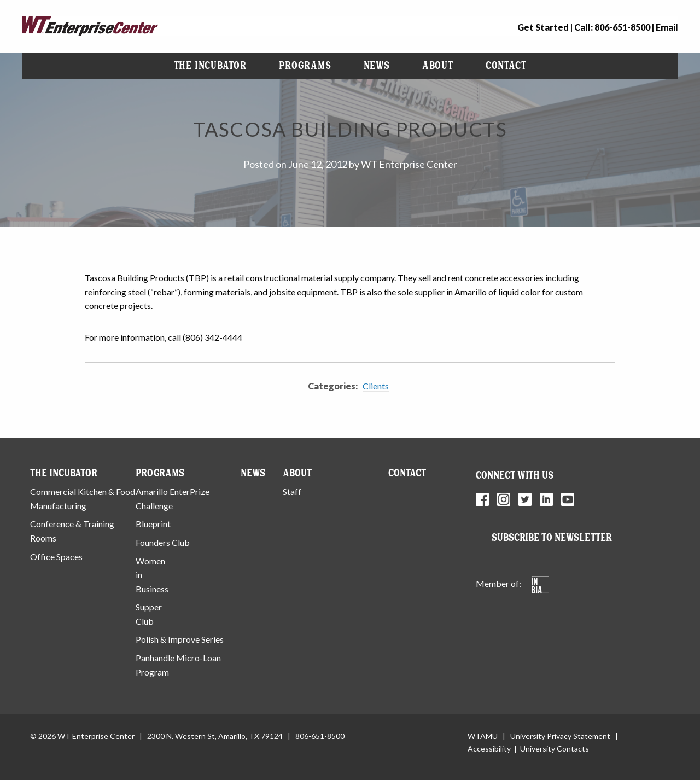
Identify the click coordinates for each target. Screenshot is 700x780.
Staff (292, 491)
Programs (305, 65)
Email (667, 27)
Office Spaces (56, 557)
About (438, 65)
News (377, 65)
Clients (376, 386)
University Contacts (555, 749)
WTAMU (483, 736)
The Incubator (210, 65)
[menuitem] (210, 66)
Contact (506, 65)
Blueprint (153, 524)
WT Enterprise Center (409, 164)
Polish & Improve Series (180, 639)
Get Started (543, 27)
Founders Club (163, 542)
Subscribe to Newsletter (552, 537)
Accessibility (489, 749)
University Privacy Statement (560, 736)
